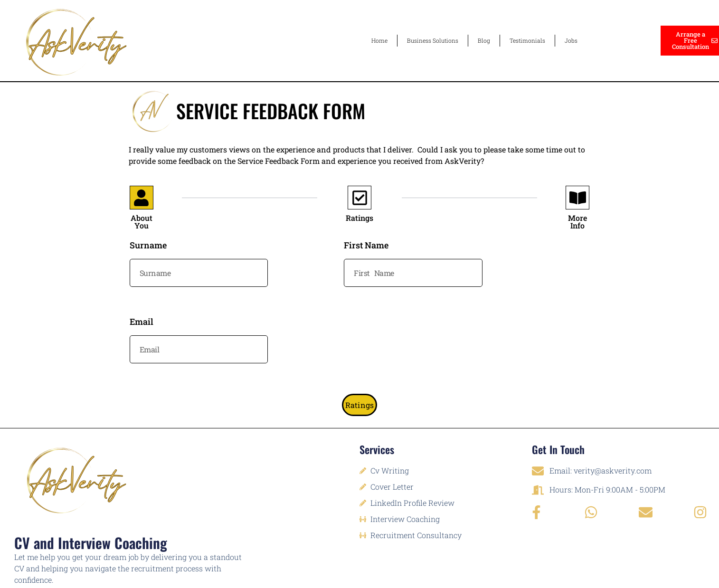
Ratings (359, 218)
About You (142, 222)
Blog (484, 40)
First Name (366, 246)
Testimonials (527, 40)
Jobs (571, 40)
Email (142, 322)
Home (379, 40)
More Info (577, 222)
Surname (148, 246)
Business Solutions (433, 40)
